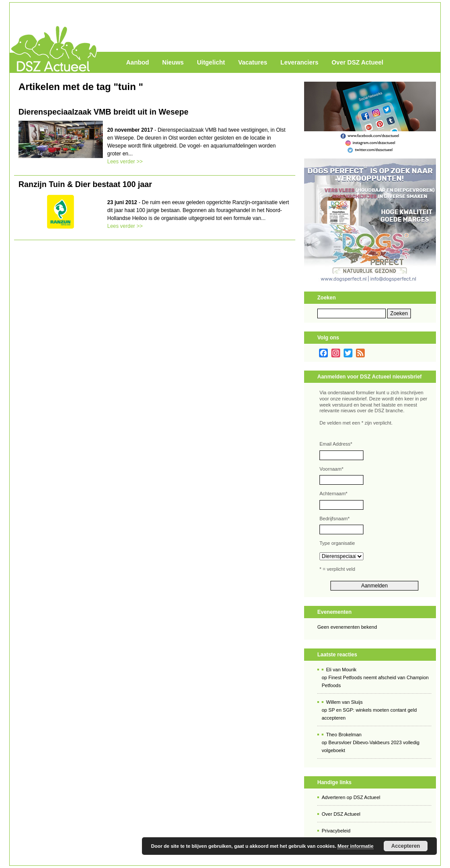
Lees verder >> (125, 162)
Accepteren (405, 846)
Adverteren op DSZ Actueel (351, 797)
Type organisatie (337, 543)
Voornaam (331, 469)
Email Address (336, 444)
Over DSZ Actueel (357, 62)
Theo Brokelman (344, 735)
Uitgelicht (211, 62)
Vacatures (253, 62)
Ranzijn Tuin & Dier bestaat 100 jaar (85, 184)
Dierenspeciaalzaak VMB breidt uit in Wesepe (103, 112)
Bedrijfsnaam (334, 519)
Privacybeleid (336, 831)
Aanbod (138, 62)
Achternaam (334, 493)
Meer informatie (356, 846)
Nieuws (173, 62)
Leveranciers (299, 62)
